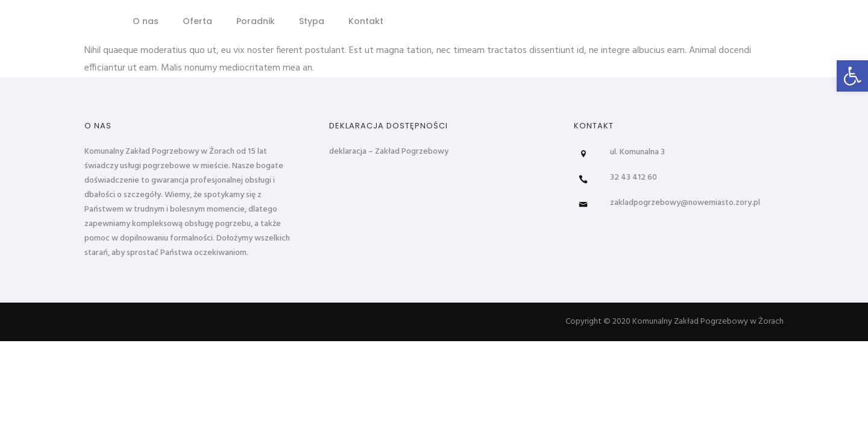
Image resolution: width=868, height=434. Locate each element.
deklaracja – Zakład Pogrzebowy (389, 152)
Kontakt (366, 21)
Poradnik (256, 21)
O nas (146, 21)
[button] (852, 76)
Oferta (197, 21)
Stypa (312, 21)
